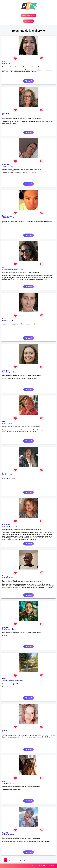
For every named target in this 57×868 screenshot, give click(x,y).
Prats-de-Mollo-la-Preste (10, 269)
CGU (36, 866)
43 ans (14, 372)
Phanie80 (5, 730)
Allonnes (5, 578)
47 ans (11, 166)
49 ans (21, 269)
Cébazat (5, 115)
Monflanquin (6, 629)
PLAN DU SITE (43, 866)
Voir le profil (28, 81)
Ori (3, 267)
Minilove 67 (6, 165)
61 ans (11, 578)
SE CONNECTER (28, 21)
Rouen (4, 423)
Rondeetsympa (7, 216)
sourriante (6, 370)
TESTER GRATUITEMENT (29, 15)
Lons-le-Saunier (7, 526)
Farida (4, 422)
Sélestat (5, 166)
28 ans (9, 423)
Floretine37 (6, 113)
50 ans (8, 64)
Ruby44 (5, 62)
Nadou (4, 679)
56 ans (12, 835)
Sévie (4, 319)
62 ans (21, 680)
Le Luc (4, 475)
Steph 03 (5, 833)
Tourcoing (5, 218)
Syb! (4, 782)
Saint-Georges (7, 372)
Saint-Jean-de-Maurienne (10, 680)
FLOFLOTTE (6, 525)
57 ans (10, 475)
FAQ (32, 866)
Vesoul (4, 732)
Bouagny (5, 576)
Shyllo (4, 473)
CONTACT (52, 866)
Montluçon (6, 835)
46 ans (10, 732)
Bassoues (5, 321)
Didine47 (5, 627)
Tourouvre (5, 783)
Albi (3, 64)
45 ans (11, 115)
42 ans (12, 218)
